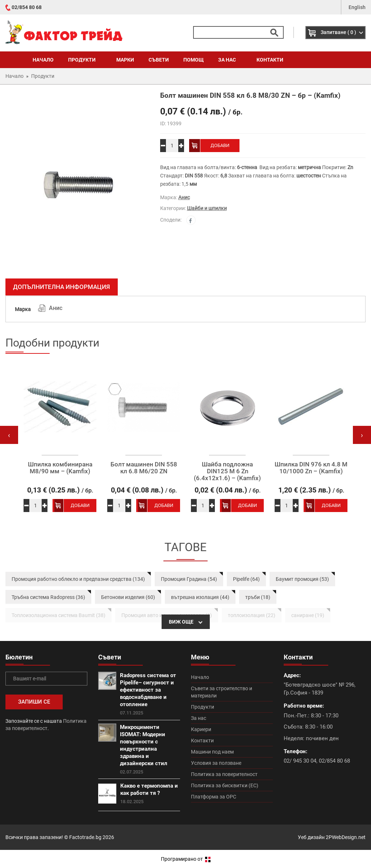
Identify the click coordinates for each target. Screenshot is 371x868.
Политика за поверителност (224, 774)
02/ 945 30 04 (300, 761)
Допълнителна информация (62, 287)
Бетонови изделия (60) (128, 597)
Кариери (201, 729)
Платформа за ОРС (214, 797)
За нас (230, 60)
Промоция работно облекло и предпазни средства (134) (78, 579)
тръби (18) (258, 597)
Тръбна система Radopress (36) (48, 597)
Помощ (193, 60)
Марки (125, 60)
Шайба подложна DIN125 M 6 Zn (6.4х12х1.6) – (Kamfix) (227, 471)
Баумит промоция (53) (302, 579)
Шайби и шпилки (207, 208)
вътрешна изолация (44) (200, 597)
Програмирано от (186, 859)
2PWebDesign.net (346, 837)
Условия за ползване (216, 763)
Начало (43, 60)
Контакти (270, 60)
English (357, 7)
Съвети (159, 60)
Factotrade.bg (85, 837)
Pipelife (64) (246, 579)
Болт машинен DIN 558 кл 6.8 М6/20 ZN (144, 468)
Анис (184, 197)
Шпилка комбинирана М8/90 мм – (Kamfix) (60, 468)
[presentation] (9, 435)
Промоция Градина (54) (189, 579)
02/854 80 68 (27, 7)
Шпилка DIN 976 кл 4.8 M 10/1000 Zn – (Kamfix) (311, 468)
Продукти (85, 60)
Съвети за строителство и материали (222, 692)
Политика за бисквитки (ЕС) (225, 785)
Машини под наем (212, 752)
